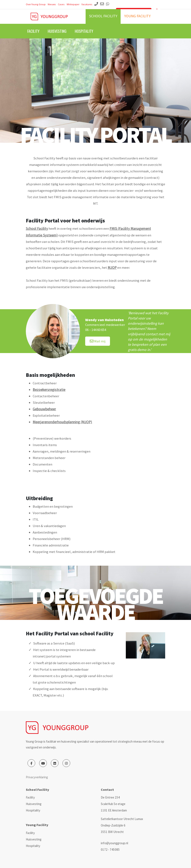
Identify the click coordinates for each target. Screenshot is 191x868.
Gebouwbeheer (44, 409)
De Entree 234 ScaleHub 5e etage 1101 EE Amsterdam (114, 804)
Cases (61, 4)
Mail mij (98, 341)
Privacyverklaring (37, 777)
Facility (33, 31)
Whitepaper (73, 4)
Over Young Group (36, 4)
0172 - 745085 (110, 850)
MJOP (112, 267)
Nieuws (52, 4)
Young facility (137, 16)
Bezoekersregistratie (49, 390)
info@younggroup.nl (114, 843)
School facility (103, 16)
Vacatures (87, 4)
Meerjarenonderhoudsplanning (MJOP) (62, 422)
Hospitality (84, 31)
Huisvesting (57, 31)
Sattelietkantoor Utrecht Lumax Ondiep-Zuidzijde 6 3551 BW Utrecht (122, 825)
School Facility (37, 228)
